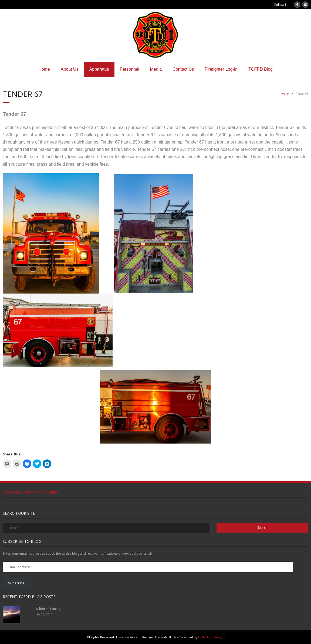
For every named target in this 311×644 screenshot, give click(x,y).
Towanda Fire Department (31, 493)
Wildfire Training (48, 609)
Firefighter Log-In (221, 69)
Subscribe (16, 583)
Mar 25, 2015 (44, 614)
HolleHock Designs (212, 637)
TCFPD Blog (261, 69)
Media (156, 69)
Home (44, 69)
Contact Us (183, 69)
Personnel (130, 69)
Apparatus (99, 69)
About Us (70, 69)
